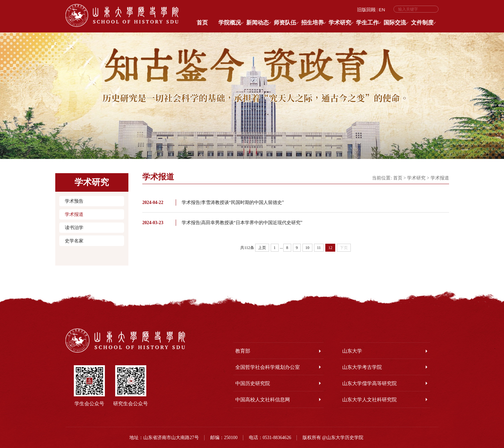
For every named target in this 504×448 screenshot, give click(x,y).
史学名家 (74, 241)
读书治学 (74, 227)
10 (307, 248)
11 (319, 248)
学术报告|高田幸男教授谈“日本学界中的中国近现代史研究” (242, 223)
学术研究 (416, 178)
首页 (398, 178)
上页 (262, 248)
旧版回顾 (366, 10)
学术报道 (74, 214)
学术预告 (74, 201)
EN (382, 10)
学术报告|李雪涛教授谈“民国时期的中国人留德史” (233, 202)
